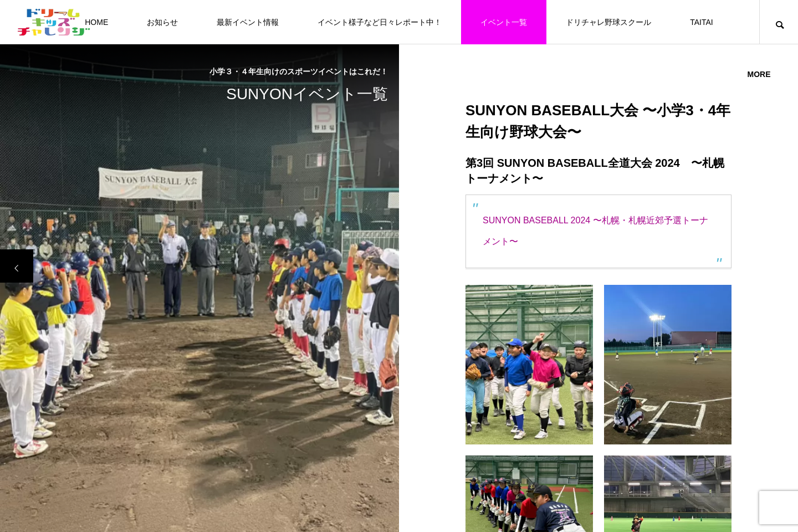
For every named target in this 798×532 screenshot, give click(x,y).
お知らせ (162, 22)
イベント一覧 (504, 22)
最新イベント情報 (248, 22)
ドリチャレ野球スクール (608, 22)
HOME (96, 22)
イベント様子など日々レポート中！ (380, 22)
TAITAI (701, 22)
